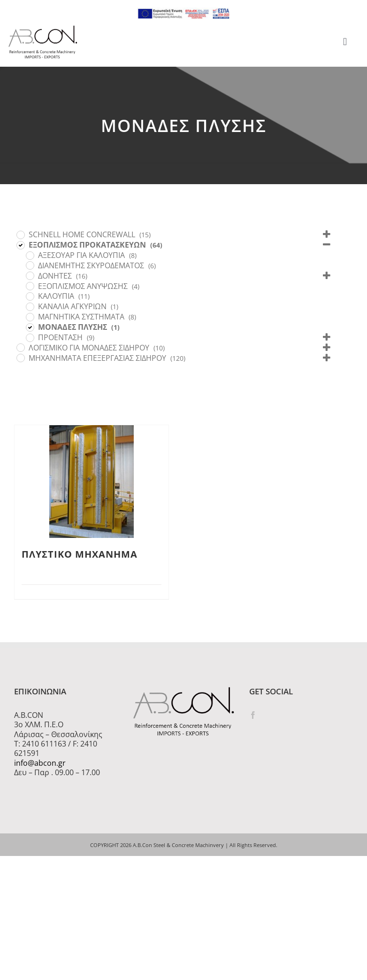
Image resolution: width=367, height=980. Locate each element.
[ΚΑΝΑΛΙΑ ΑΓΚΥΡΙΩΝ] (30, 306)
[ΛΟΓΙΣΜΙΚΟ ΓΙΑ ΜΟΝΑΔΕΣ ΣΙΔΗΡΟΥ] (20, 347)
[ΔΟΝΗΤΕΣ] (30, 275)
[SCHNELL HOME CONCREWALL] (20, 234)
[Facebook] (253, 715)
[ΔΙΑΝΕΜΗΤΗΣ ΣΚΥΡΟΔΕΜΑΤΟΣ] (30, 265)
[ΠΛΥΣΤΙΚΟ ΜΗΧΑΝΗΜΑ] (92, 482)
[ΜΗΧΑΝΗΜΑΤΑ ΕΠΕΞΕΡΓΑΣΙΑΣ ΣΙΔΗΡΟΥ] (20, 358)
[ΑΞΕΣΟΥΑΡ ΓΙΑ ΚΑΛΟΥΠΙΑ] (30, 255)
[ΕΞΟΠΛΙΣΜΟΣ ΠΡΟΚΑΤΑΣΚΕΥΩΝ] (20, 245)
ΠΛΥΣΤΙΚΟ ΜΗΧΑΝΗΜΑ (80, 554)
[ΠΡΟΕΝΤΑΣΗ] (30, 337)
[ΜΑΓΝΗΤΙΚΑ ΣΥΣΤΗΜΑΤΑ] (30, 317)
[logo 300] (43, 28)
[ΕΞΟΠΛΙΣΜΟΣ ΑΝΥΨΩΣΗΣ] (30, 286)
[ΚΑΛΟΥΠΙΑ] (30, 296)
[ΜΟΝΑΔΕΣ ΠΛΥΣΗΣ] (30, 327)
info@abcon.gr (40, 763)
